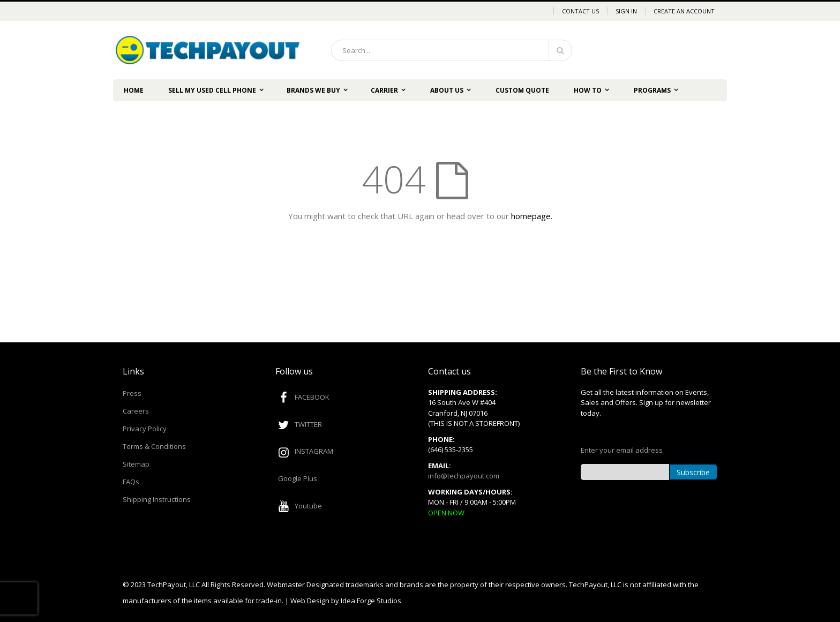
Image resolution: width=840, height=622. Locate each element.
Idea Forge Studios (371, 601)
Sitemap (136, 464)
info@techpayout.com (464, 476)
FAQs (131, 482)
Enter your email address (622, 450)
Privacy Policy (145, 429)
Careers (136, 411)
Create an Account (684, 11)
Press (132, 393)
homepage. (532, 216)
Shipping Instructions (157, 499)
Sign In (626, 11)
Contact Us (580, 11)
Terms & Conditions (154, 446)
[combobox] (452, 50)
